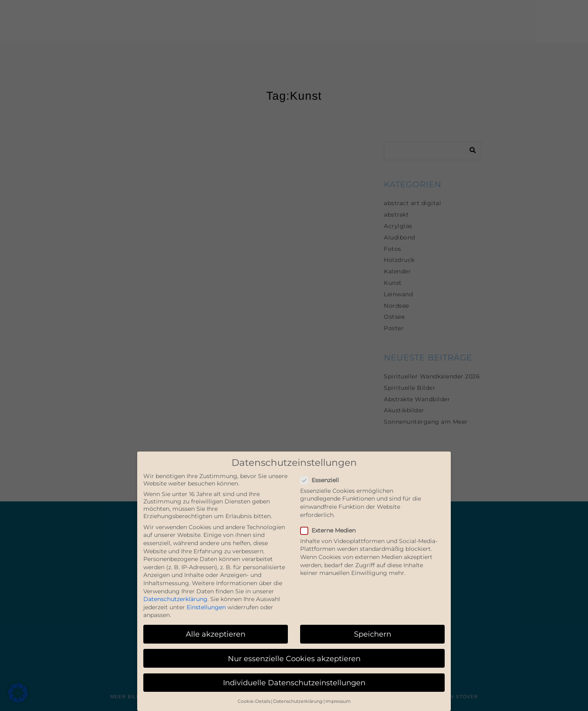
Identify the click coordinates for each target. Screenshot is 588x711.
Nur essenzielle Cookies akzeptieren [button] (294, 658)
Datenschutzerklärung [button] (298, 701)
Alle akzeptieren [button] (216, 634)
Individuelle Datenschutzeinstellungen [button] (294, 683)
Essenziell (323, 480)
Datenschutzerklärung (175, 599)
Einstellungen (206, 607)
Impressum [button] (338, 701)
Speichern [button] (373, 634)
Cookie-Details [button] (254, 701)
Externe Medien (331, 530)
